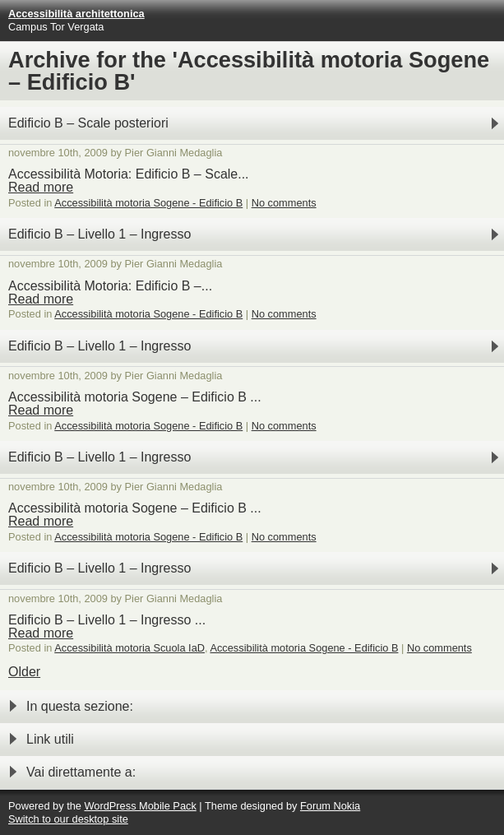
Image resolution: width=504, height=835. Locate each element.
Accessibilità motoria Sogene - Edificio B (148, 203)
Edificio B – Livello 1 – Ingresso (99, 234)
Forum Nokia (330, 806)
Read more (41, 187)
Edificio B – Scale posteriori (88, 123)
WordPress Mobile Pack (140, 806)
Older (24, 672)
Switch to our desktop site (68, 819)
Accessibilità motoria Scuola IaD (129, 648)
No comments (284, 203)
